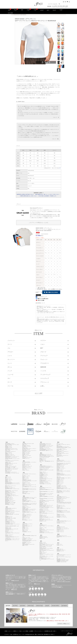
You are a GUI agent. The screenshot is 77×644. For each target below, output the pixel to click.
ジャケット (58, 7)
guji (53, 6)
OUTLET (10, 13)
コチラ (60, 168)
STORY (35, 10)
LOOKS (28, 10)
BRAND (16, 10)
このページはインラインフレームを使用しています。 (38, 529)
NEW (9, 10)
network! (54, 10)
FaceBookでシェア (41, 297)
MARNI (67, 6)
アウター (54, 7)
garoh (48, 10)
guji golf (42, 10)
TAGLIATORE (60, 6)
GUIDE (61, 10)
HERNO (64, 6)
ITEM (22, 10)
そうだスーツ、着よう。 (64, 7)
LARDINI (56, 6)
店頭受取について (41, 303)
